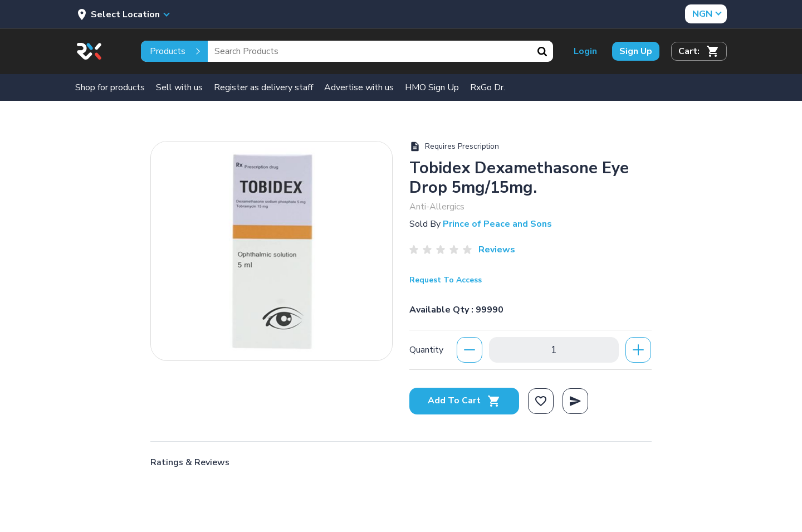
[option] (272, 248)
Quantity (426, 350)
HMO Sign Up (432, 87)
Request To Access (446, 280)
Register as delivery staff (263, 87)
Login (585, 51)
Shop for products (110, 87)
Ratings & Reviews (190, 462)
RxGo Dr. (488, 87)
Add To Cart (464, 401)
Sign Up (636, 51)
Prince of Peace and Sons (497, 224)
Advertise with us (359, 87)
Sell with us (179, 87)
